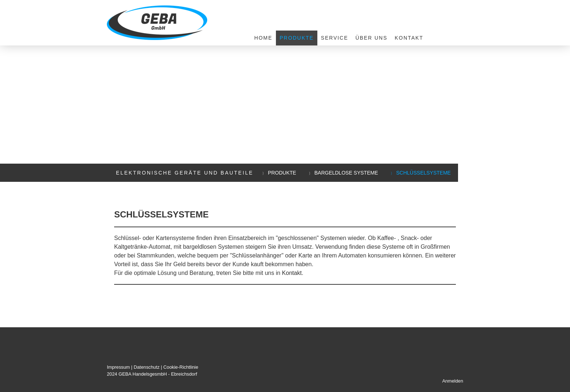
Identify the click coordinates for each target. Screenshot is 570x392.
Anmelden (453, 381)
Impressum (118, 367)
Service (335, 38)
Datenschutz (147, 367)
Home (263, 38)
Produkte (296, 38)
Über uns (372, 38)
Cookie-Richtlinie (181, 367)
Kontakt (409, 38)
